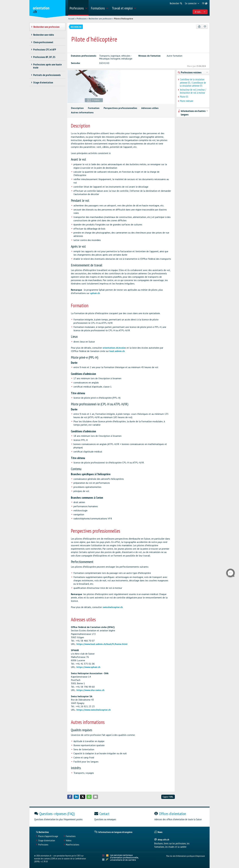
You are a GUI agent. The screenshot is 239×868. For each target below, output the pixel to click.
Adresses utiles (150, 108)
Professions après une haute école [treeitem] (47, 66)
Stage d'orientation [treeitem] (43, 82)
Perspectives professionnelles (120, 108)
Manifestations (73, 845)
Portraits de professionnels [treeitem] (47, 75)
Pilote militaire (187, 101)
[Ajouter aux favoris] (205, 27)
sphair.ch (95, 293)
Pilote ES (184, 97)
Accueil (71, 19)
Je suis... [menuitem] (200, 12)
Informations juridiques (186, 856)
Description (77, 108)
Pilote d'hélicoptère (124, 19)
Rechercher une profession (100, 19)
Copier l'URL (168, 797)
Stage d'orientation (47, 840)
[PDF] (199, 27)
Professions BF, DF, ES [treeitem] (44, 57)
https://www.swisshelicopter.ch (94, 710)
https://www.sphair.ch (88, 667)
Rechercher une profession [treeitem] (46, 27)
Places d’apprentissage (48, 836)
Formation (94, 108)
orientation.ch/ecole (114, 348)
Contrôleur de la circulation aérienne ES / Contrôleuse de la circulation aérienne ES (193, 82)
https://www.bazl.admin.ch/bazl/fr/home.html (102, 644)
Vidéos (69, 840)
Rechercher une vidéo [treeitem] (44, 35)
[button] (70, 797)
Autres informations (82, 112)
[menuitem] (78, 8)
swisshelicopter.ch (113, 607)
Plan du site (171, 856)
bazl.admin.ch (117, 351)
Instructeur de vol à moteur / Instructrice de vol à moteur (193, 91)
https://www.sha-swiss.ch (90, 690)
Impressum (201, 856)
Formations (71, 836)
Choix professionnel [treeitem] (43, 42)
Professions (82, 19)
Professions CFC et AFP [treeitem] (45, 50)
